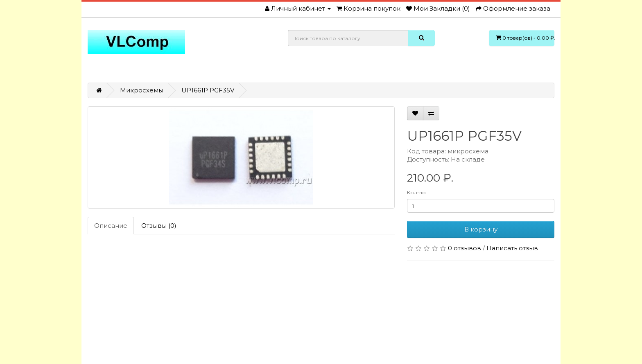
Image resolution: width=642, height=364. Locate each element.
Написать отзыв (512, 248)
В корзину (481, 229)
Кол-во (416, 192)
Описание (111, 226)
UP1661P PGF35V (208, 90)
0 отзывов (465, 248)
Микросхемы (142, 90)
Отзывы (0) (159, 226)
